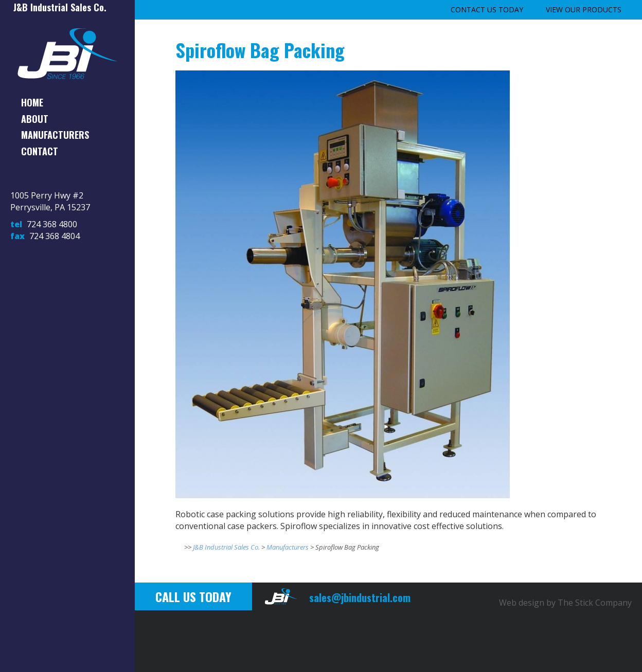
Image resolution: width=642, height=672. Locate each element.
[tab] (67, 103)
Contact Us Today (487, 10)
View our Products (584, 10)
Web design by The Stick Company (565, 603)
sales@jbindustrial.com (360, 598)
